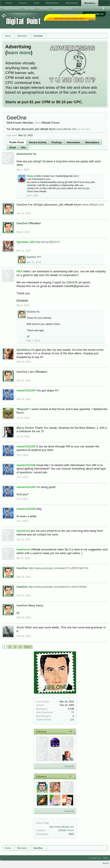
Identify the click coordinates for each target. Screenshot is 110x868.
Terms (106, 863)
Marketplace (92, 142)
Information (74, 142)
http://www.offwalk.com (62, 827)
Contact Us (95, 858)
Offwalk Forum (66, 830)
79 (73, 712)
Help (105, 858)
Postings (57, 142)
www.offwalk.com (66, 129)
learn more (19, 53)
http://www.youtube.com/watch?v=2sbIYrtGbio (57, 587)
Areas (13, 147)
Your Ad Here (92, 20)
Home (9, 3)
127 (70, 776)
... (78, 9)
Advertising (71, 3)
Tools (37, 3)
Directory (44, 9)
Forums (23, 3)
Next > (28, 647)
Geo (23, 147)
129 (70, 732)
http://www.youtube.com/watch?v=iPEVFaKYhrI (58, 568)
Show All (69, 766)
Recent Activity (38, 142)
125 (72, 720)
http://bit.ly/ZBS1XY (48, 242)
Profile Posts (17, 142)
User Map (29, 9)
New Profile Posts (63, 9)
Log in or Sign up (94, 14)
